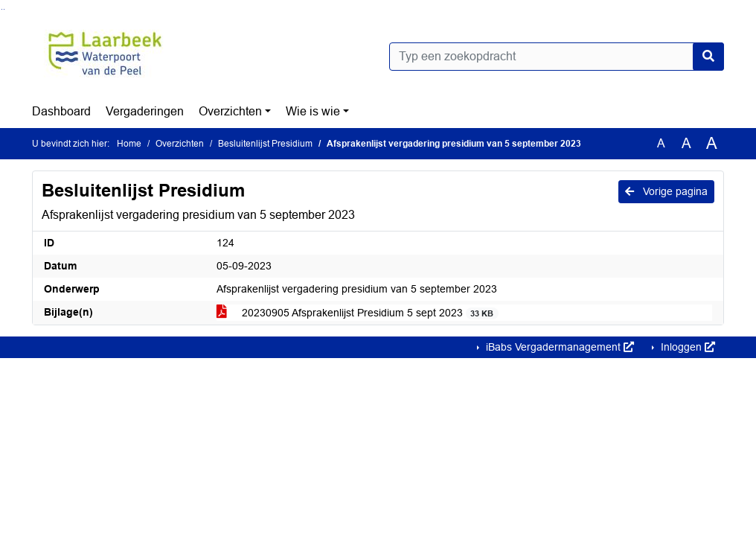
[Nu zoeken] (708, 57)
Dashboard (61, 111)
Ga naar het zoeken (2, 9)
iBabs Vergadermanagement (558, 347)
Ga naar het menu (4, 9)
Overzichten (230, 111)
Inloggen (686, 347)
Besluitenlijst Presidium (265, 144)
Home (129, 144)
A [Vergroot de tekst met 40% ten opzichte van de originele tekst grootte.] (712, 144)
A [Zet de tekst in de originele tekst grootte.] (661, 143)
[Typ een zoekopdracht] (557, 57)
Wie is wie (313, 111)
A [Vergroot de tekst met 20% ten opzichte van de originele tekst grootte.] (686, 143)
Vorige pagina (666, 191)
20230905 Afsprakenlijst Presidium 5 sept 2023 (358, 313)
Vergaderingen (145, 111)
